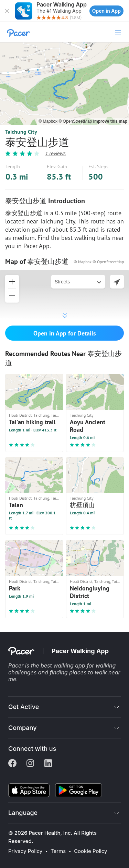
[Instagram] (30, 764)
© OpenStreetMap (76, 121)
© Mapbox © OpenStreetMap (99, 262)
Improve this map (110, 121)
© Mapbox (49, 121)
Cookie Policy (90, 851)
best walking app (64, 665)
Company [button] (23, 728)
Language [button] (23, 813)
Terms (58, 851)
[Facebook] (12, 764)
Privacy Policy (25, 851)
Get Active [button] (24, 707)
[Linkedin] (48, 764)
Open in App (106, 11)
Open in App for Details (65, 333)
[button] (7, 11)
